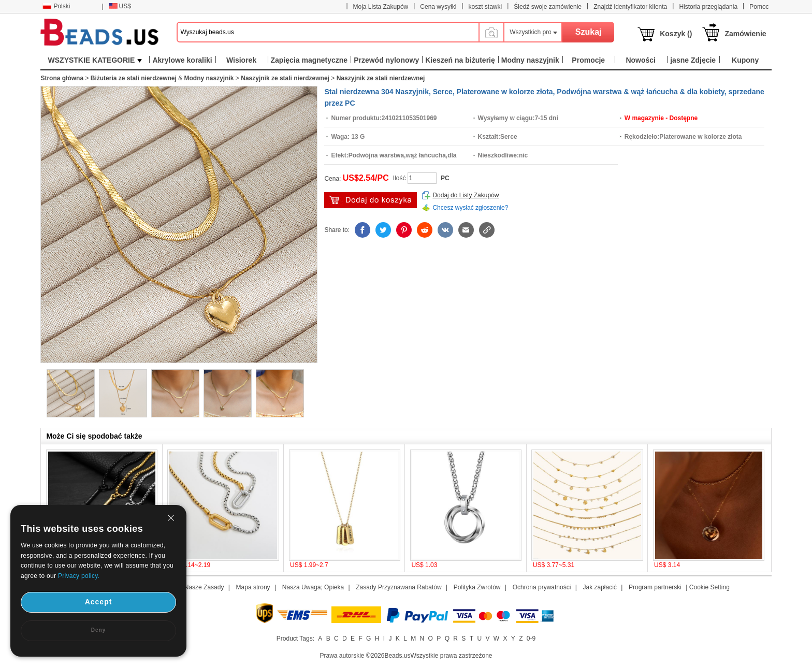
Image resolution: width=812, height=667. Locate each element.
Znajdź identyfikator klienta (630, 7)
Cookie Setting (709, 587)
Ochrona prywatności (542, 587)
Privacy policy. (79, 576)
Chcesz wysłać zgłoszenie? (470, 208)
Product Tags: (295, 639)
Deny (98, 630)
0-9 (531, 639)
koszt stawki (485, 7)
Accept (99, 602)
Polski (56, 6)
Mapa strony (253, 587)
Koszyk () (676, 34)
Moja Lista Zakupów (381, 7)
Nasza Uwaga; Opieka (313, 587)
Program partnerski (655, 587)
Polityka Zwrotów (477, 587)
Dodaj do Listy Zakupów (466, 195)
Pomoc (759, 7)
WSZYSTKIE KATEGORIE (95, 60)
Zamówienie (745, 34)
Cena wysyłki (438, 7)
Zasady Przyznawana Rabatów (398, 587)
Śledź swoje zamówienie (548, 7)
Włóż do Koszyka (371, 200)
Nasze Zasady (204, 587)
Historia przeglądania (708, 7)
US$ (120, 6)
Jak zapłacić (599, 587)
